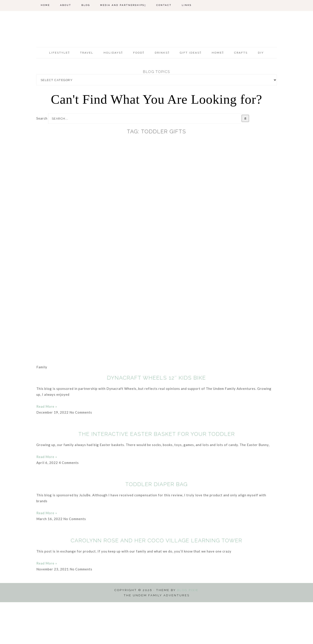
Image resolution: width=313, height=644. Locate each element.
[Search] (245, 160)
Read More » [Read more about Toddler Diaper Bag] (47, 555)
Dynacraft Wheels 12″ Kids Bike (156, 420)
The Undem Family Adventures (157, 51)
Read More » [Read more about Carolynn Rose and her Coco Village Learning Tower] (47, 605)
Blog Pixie (188, 632)
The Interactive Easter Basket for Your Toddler (157, 476)
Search (42, 160)
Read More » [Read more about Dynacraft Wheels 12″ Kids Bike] (47, 448)
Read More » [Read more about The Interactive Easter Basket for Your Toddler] (47, 499)
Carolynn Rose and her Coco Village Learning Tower (156, 582)
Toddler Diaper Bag (156, 526)
